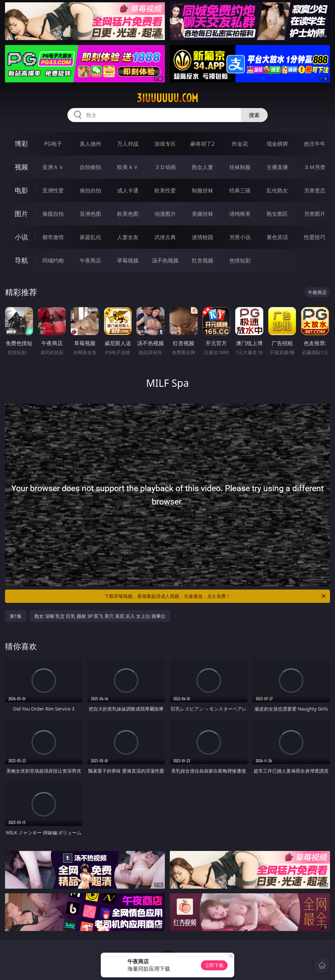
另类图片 (315, 214)
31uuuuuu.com (167, 98)
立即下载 (214, 965)
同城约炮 (53, 260)
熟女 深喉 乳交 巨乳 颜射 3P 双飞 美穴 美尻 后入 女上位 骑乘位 (100, 616)
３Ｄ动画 (165, 167)
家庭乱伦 (90, 237)
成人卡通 (128, 190)
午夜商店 (90, 260)
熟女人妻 (203, 167)
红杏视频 (203, 260)
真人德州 (90, 144)
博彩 (21, 144)
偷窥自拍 (53, 214)
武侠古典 (165, 237)
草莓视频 (128, 260)
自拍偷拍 (90, 167)
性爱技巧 (315, 237)
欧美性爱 (165, 190)
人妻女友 (128, 237)
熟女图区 (277, 214)
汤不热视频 (165, 260)
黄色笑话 (277, 237)
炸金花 (240, 144)
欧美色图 (128, 214)
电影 (21, 190)
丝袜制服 (240, 167)
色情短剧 (240, 260)
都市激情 (53, 237)
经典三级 (240, 190)
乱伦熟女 (277, 190)
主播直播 (277, 167)
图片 (21, 214)
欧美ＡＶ (128, 167)
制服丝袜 (203, 190)
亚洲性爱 (53, 190)
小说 (21, 237)
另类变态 (315, 190)
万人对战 (128, 144)
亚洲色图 (90, 214)
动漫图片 (165, 214)
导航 (21, 260)
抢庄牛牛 (315, 144)
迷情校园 (203, 237)
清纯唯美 (240, 214)
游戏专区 (165, 144)
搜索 (254, 115)
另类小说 (240, 237)
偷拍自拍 (90, 190)
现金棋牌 (277, 144)
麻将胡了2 (202, 144)
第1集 (16, 616)
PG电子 (53, 144)
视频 (21, 167)
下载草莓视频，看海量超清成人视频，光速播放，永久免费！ (216, 596)
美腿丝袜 (203, 214)
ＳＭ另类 (315, 167)
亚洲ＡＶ (53, 167)
